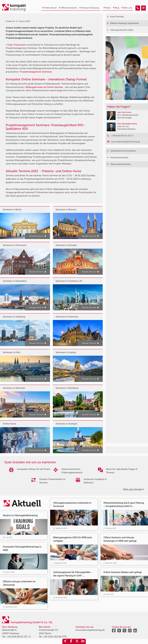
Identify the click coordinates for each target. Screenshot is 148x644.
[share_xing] (65, 641)
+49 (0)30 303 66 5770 (55, 637)
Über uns (127, 8)
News (107, 8)
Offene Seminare (68, 8)
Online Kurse (49, 8)
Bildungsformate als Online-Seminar (44, 87)
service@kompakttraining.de (90, 630)
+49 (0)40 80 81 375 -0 (18, 637)
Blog (116, 8)
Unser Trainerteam (17, 45)
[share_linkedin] (83, 641)
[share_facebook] (71, 641)
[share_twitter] (77, 641)
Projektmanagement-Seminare (36, 72)
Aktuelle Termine (37, 236)
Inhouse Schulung (89, 8)
